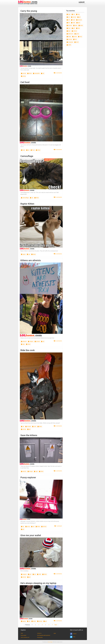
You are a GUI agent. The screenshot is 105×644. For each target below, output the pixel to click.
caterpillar (36, 73)
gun (30, 574)
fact (75, 39)
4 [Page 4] (42, 625)
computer (70, 42)
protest (37, 341)
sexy (80, 37)
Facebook (73, 634)
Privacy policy (40, 637)
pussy (28, 527)
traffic (69, 45)
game (77, 34)
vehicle (74, 31)
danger (30, 471)
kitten (29, 73)
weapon (24, 574)
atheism (24, 341)
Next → (56, 625)
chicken (28, 426)
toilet (73, 23)
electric (24, 471)
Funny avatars (23, 635)
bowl (23, 150)
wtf (68, 20)
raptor (23, 254)
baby (75, 25)
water (81, 25)
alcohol (69, 25)
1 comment (58, 526)
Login (55, 633)
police (75, 37)
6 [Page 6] (49, 625)
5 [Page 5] (46, 625)
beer (69, 31)
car (68, 17)
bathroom (70, 34)
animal (23, 73)
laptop (23, 621)
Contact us (39, 633)
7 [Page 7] (52, 625)
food (33, 150)
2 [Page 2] (35, 625)
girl (73, 28)
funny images (50, 642)
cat (43, 73)
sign (23, 344)
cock (34, 426)
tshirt (77, 42)
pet (29, 429)
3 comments (58, 341)
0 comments (58, 73)
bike (78, 28)
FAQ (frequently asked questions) (44, 635)
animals (79, 20)
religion (31, 341)
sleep (69, 37)
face (69, 28)
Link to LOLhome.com (25, 637)
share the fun (82, 3)
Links (22, 633)
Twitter (73, 637)
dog (78, 14)
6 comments (58, 471)
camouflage (25, 198)
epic (78, 23)
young (23, 76)
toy (23, 527)
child (39, 574)
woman (69, 39)
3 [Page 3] (39, 625)
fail (68, 23)
